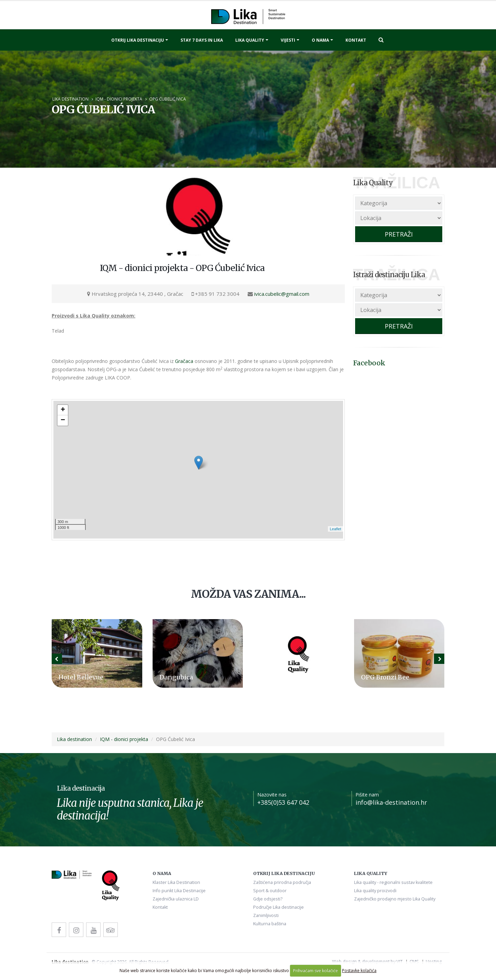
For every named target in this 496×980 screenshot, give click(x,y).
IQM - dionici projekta (119, 99)
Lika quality (250, 40)
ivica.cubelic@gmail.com (282, 294)
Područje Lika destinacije (278, 907)
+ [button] (63, 410)
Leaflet (335, 529)
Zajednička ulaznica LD (176, 899)
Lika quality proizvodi (375, 891)
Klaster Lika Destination (176, 882)
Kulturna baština (270, 924)
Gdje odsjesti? (268, 899)
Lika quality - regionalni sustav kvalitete (393, 882)
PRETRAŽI (399, 234)
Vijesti (288, 40)
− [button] (63, 420)
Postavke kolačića (359, 971)
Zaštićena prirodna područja (282, 882)
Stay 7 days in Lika (202, 40)
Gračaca (184, 361)
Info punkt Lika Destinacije (179, 891)
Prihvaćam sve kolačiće (316, 971)
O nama (320, 40)
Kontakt (356, 40)
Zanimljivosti (266, 915)
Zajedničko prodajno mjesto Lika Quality (395, 899)
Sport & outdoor (270, 891)
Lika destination (70, 99)
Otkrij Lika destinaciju (138, 40)
